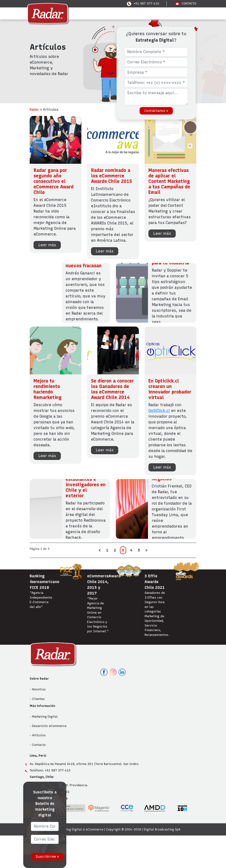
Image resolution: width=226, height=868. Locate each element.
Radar (34, 110)
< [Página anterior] (100, 550)
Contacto (39, 745)
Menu (43, 13)
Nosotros (39, 689)
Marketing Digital (45, 717)
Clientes (38, 699)
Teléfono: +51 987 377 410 (50, 770)
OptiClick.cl (159, 411)
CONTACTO (186, 3)
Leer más (47, 245)
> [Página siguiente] (146, 550)
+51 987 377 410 (143, 3)
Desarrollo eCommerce (49, 726)
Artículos (39, 735)
